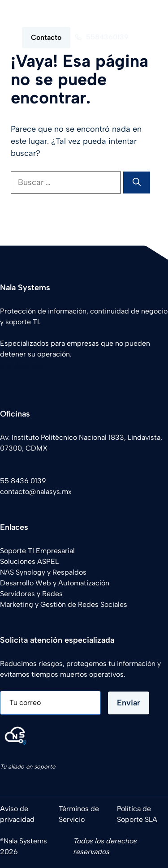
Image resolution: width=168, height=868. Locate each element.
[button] (142, 13)
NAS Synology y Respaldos (43, 572)
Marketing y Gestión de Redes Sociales (64, 604)
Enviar (129, 703)
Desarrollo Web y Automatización (55, 583)
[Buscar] (137, 183)
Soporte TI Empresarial (37, 551)
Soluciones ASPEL (29, 561)
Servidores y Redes (31, 594)
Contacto (46, 37)
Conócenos (22, 365)
